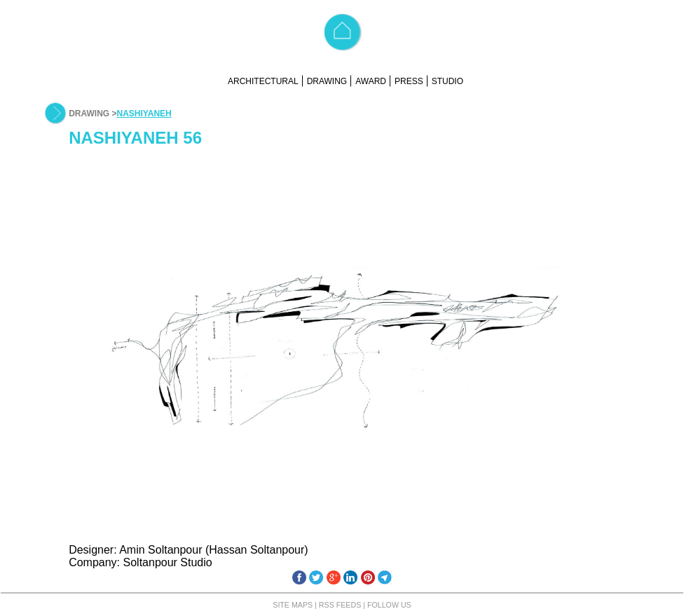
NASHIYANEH (144, 114)
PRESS (409, 81)
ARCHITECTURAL (263, 81)
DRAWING (327, 81)
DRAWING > (93, 114)
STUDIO (447, 81)
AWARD (371, 81)
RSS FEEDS (340, 605)
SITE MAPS (293, 605)
